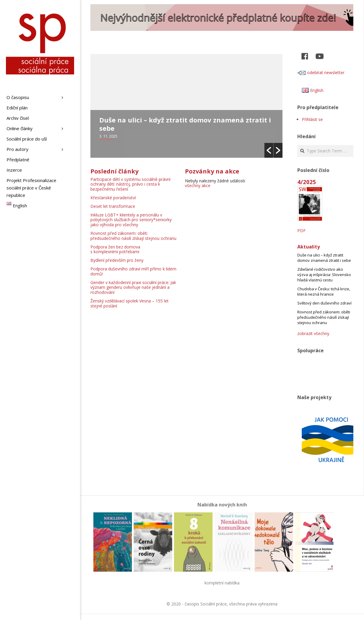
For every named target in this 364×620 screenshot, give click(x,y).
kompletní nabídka (222, 583)
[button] (269, 150)
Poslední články (114, 171)
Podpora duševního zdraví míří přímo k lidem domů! (133, 271)
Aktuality (309, 247)
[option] (186, 106)
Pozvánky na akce (212, 171)
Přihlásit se (312, 119)
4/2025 (307, 182)
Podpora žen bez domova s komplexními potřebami (115, 249)
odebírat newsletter (321, 72)
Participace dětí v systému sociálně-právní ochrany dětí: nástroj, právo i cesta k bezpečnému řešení (130, 184)
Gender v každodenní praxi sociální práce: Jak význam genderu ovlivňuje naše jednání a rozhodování (133, 287)
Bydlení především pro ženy (117, 260)
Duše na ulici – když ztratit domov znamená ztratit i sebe (185, 124)
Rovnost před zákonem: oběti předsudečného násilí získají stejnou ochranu (133, 236)
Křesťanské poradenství (113, 198)
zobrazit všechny (313, 333)
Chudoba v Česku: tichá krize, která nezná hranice (324, 291)
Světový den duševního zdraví (324, 303)
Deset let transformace (113, 206)
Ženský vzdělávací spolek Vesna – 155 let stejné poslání (130, 303)
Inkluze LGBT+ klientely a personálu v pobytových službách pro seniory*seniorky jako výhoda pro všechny (131, 220)
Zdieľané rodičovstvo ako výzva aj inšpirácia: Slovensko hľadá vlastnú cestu (324, 275)
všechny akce (198, 185)
